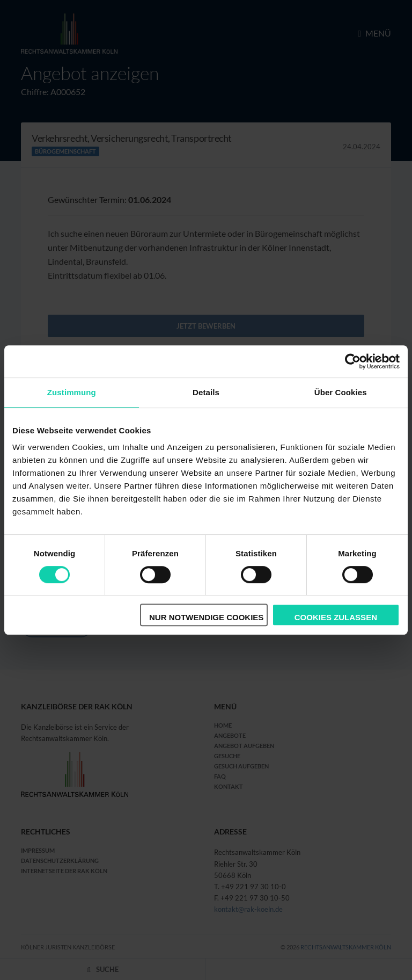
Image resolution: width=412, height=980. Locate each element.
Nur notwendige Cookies (206, 617)
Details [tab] (206, 392)
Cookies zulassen (336, 617)
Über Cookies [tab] (341, 392)
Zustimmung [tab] (72, 392)
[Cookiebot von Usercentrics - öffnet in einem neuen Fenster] (353, 361)
